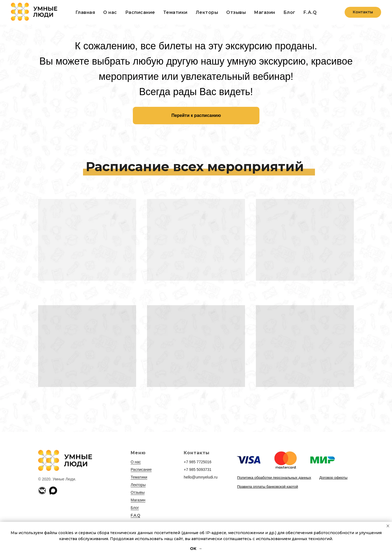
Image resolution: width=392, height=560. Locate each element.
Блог (289, 12)
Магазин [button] (265, 12)
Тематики (175, 12)
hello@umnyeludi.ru (201, 477)
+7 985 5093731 (198, 470)
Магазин (138, 500)
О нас (110, 12)
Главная (85, 12)
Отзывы (236, 12)
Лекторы (207, 12)
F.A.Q (310, 12)
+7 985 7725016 (198, 462)
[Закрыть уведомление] (388, 526)
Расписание (140, 12)
